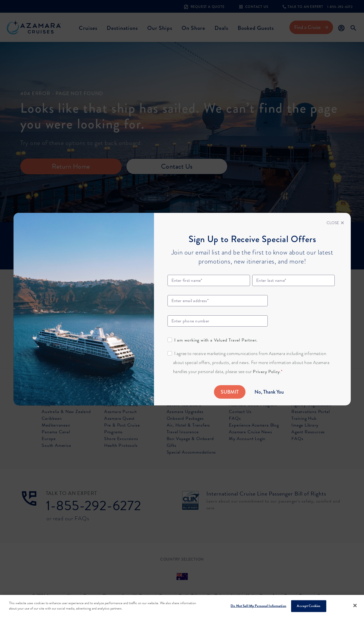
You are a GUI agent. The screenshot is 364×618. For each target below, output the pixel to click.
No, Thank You (269, 392)
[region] (182, 606)
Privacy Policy (266, 372)
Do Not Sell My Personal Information (258, 606)
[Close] (335, 223)
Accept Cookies (309, 606)
